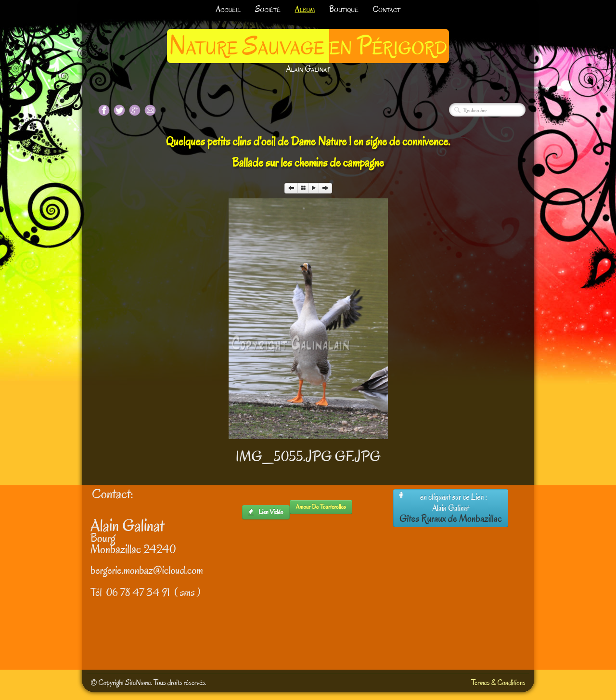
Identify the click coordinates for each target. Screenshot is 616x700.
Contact (387, 9)
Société (268, 9)
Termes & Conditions (498, 683)
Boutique (344, 9)
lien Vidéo (266, 512)
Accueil (228, 9)
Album (305, 9)
